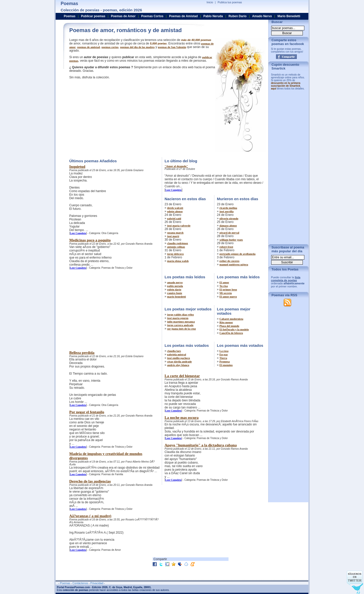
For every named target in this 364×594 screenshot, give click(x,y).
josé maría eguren (178, 318)
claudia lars (174, 351)
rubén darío (174, 289)
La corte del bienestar (182, 376)
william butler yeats (231, 240)
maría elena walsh (178, 261)
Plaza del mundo (229, 326)
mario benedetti (176, 296)
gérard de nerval (229, 233)
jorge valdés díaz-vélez (180, 314)
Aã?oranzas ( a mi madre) (90, 516)
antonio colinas (176, 247)
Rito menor (226, 322)
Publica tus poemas (230, 2)
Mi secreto (226, 293)
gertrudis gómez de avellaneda (237, 254)
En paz (224, 354)
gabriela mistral (177, 354)
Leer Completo (78, 233)
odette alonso (175, 211)
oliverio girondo (229, 218)
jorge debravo (175, 254)
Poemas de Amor (123, 16)
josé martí (173, 236)
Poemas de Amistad (184, 16)
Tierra (223, 358)
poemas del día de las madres (137, 47)
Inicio (210, 2)
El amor (224, 282)
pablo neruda (175, 286)
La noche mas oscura (182, 418)
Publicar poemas (93, 16)
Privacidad (97, 583)
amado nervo (175, 282)
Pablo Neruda (213, 16)
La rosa (224, 351)
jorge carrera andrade (180, 325)
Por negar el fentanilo (87, 412)
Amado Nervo (262, 16)
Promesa (225, 361)
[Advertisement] (112, 118)
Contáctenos (80, 583)
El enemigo (226, 365)
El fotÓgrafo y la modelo (234, 329)
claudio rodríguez (178, 243)
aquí (274, 89)
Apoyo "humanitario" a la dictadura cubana (201, 445)
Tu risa (224, 286)
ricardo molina (228, 208)
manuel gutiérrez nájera (234, 264)
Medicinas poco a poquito (90, 240)
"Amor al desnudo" (176, 166)
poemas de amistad (89, 47)
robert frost (226, 247)
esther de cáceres (229, 261)
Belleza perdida (82, 353)
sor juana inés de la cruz (181, 329)
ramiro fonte (175, 293)
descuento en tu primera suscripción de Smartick (286, 84)
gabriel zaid (174, 218)
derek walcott (175, 208)
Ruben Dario (237, 16)
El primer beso (228, 289)
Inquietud (77, 167)
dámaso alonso (228, 225)
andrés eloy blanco (178, 365)
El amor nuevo (228, 296)
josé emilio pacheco (178, 358)
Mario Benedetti (289, 16)
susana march (175, 233)
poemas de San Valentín (172, 47)
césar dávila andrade (179, 361)
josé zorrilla (226, 211)
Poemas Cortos (152, 16)
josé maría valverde (179, 225)
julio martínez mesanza (181, 322)
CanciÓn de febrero (231, 333)
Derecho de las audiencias (90, 481)
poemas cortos (110, 47)
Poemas (70, 16)
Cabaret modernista (231, 319)
